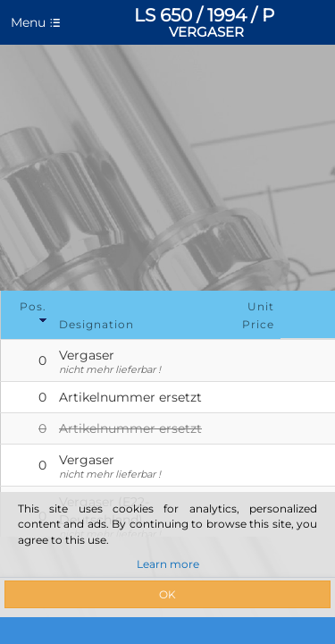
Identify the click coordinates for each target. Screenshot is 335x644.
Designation (96, 324)
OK (167, 594)
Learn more (168, 564)
